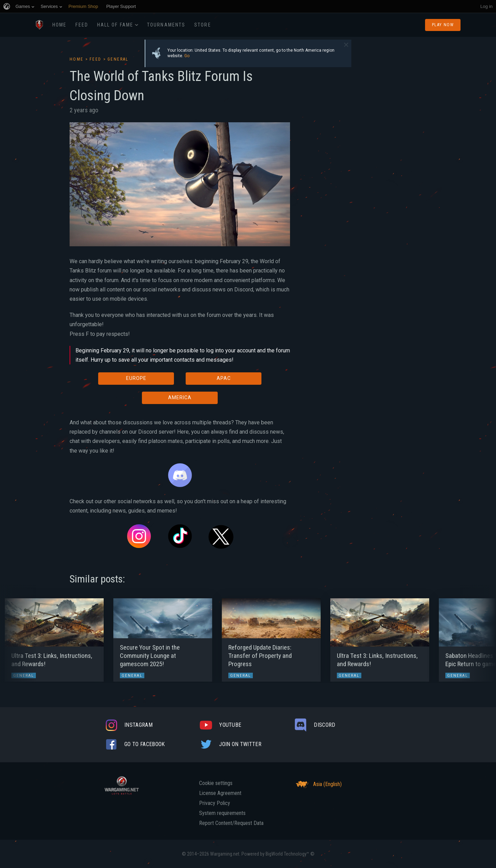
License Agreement (220, 793)
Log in (487, 6)
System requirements (222, 813)
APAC (224, 378)
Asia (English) (318, 784)
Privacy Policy (215, 803)
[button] (18, 637)
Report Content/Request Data (231, 823)
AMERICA (180, 397)
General (118, 59)
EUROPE (136, 378)
